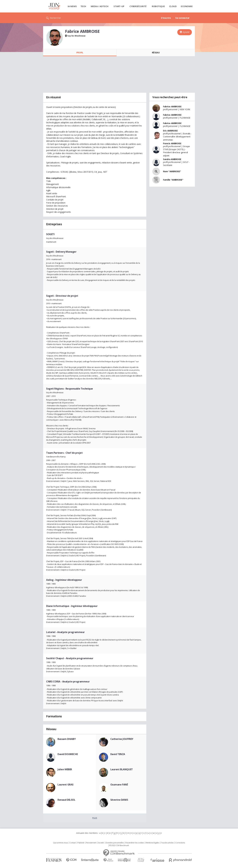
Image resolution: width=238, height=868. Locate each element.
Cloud (173, 6)
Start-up (119, 6)
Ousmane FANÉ (119, 785)
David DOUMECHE (68, 754)
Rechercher (55, 18)
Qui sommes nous (60, 843)
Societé (101, 843)
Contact (73, 843)
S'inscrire (166, 18)
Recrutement (91, 843)
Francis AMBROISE (172, 143)
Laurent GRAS (65, 785)
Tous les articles (167, 843)
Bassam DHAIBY (67, 739)
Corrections (180, 843)
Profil (80, 53)
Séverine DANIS (119, 800)
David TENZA (118, 754)
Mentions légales (152, 843)
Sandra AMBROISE (172, 159)
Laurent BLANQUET (122, 769)
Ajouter (186, 32)
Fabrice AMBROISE (172, 106)
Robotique (158, 6)
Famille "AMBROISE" (173, 180)
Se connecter (182, 18)
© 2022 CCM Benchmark (119, 846)
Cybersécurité (138, 6)
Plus (95, 818)
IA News (72, 6)
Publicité (81, 843)
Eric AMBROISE (170, 131)
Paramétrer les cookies (135, 843)
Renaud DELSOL (66, 800)
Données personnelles (115, 843)
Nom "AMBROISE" (172, 171)
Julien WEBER (65, 769)
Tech (83, 6)
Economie (187, 6)
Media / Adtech (100, 6)
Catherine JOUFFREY (122, 739)
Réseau (156, 53)
